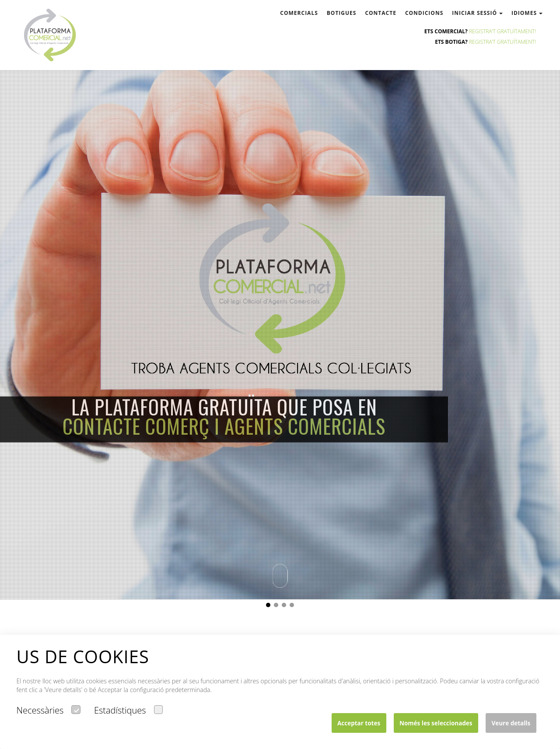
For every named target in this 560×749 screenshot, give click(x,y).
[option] (280, 300)
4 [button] (294, 607)
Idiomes (527, 13)
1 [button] (270, 607)
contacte (381, 13)
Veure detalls (511, 723)
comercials (299, 13)
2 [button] (278, 607)
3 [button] (286, 607)
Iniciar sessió (477, 13)
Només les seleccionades (436, 723)
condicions (424, 13)
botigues (342, 13)
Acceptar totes (359, 723)
